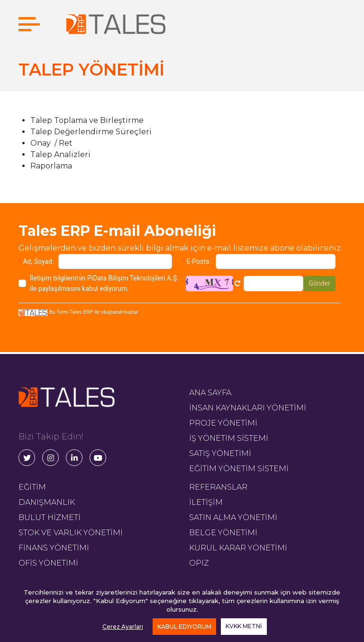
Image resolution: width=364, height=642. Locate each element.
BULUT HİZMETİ (50, 517)
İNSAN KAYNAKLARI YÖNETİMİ (248, 408)
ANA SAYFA (210, 393)
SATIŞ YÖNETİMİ (220, 453)
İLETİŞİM (206, 502)
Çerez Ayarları (123, 627)
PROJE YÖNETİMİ (223, 423)
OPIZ (199, 563)
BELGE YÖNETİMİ (223, 533)
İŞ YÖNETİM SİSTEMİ (229, 438)
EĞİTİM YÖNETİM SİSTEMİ (239, 469)
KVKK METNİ (244, 626)
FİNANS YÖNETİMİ (54, 548)
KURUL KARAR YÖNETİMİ (238, 548)
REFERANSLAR (218, 487)
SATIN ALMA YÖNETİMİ (233, 517)
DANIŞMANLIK (47, 502)
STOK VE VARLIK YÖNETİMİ (71, 533)
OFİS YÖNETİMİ (48, 563)
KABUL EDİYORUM (184, 627)
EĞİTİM (32, 487)
